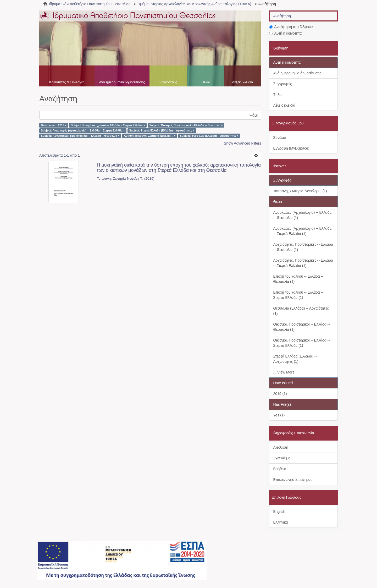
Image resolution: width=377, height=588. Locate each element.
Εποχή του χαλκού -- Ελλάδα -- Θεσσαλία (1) (298, 279)
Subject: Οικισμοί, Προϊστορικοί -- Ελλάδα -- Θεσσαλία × (186, 125)
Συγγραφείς (168, 82)
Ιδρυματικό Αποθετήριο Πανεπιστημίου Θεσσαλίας (90, 4)
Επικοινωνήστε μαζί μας (293, 480)
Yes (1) (279, 415)
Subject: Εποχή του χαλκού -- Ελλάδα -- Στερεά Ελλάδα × (108, 125)
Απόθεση (281, 447)
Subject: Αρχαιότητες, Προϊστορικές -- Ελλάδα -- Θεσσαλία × (80, 136)
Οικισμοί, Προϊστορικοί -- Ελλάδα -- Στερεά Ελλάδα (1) (302, 343)
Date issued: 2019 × (54, 125)
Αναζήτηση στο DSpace (291, 27)
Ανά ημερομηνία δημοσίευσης (122, 82)
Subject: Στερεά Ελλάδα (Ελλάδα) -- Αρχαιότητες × (162, 130)
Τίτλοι (205, 82)
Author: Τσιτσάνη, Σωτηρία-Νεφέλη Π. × (150, 136)
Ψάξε (254, 115)
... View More (284, 372)
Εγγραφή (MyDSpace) (291, 148)
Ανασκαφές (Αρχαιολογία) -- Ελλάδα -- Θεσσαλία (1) (303, 215)
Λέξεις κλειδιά (242, 82)
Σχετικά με (282, 458)
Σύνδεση (280, 138)
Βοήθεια (280, 469)
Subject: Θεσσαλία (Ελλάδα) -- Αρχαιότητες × (209, 136)
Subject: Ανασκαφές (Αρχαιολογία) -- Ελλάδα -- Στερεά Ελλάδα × (83, 130)
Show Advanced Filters (242, 143)
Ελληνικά (281, 522)
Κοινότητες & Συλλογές (67, 82)
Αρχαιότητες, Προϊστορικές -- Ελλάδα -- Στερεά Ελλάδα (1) (303, 263)
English (279, 512)
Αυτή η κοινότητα (285, 33)
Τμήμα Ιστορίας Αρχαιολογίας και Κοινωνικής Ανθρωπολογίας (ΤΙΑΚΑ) (195, 4)
